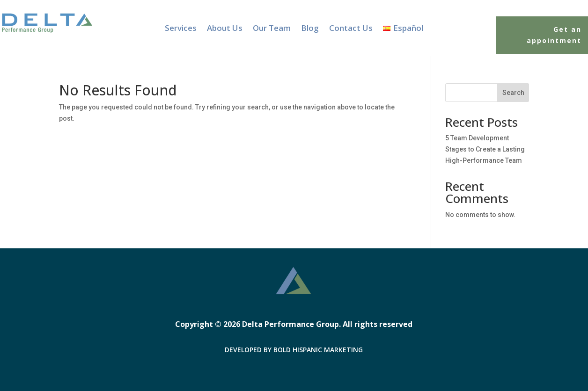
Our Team (272, 29)
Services (181, 29)
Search (513, 93)
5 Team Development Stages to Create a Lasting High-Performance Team (485, 149)
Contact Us (351, 29)
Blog (310, 29)
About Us (225, 29)
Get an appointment (554, 35)
